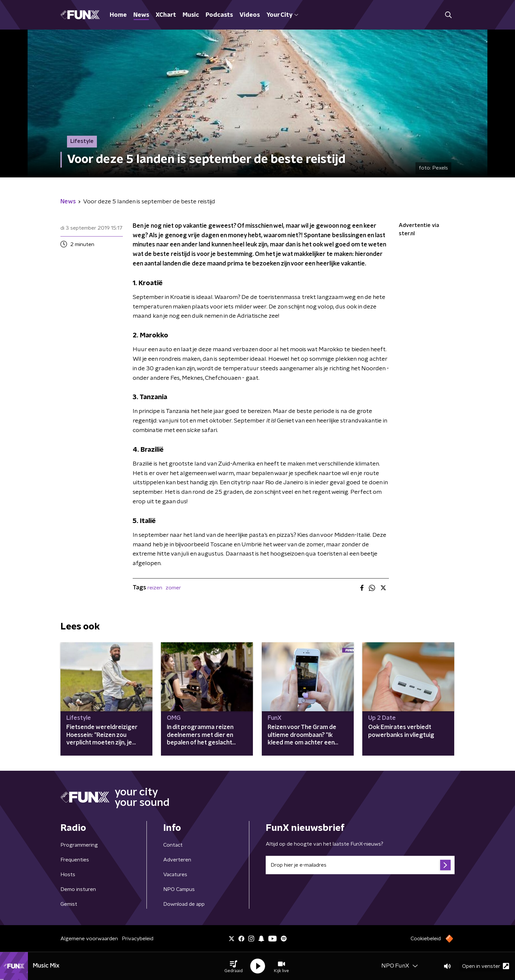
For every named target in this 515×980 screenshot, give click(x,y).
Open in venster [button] (486, 966)
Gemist (69, 904)
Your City (282, 15)
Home (118, 15)
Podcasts (219, 15)
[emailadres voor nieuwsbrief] (360, 865)
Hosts (68, 875)
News (141, 15)
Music (191, 15)
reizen (155, 588)
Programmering (79, 845)
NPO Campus (179, 889)
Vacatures (175, 875)
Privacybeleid (138, 939)
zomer (173, 588)
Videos (250, 15)
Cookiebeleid (426, 939)
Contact (173, 845)
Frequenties (75, 860)
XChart (166, 15)
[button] (234, 966)
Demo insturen (78, 889)
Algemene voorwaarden (89, 939)
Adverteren (177, 860)
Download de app (184, 904)
